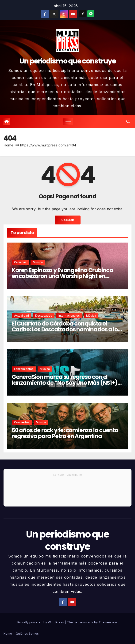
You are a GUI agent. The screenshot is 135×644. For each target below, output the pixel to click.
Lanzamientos (24, 369)
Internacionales (69, 316)
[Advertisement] (67, 492)
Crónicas (20, 262)
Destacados (44, 316)
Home (8, 145)
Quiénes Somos (27, 633)
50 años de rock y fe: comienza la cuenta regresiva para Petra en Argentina (65, 433)
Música (38, 262)
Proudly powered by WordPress (41, 622)
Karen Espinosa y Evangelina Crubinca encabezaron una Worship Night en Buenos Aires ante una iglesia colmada (63, 276)
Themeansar (108, 622)
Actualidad (21, 316)
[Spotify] (91, 14)
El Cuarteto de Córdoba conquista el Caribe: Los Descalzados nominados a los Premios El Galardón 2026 (66, 329)
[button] (128, 122)
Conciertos (22, 422)
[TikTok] (83, 14)
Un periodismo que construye (67, 61)
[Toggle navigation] (68, 122)
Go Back (68, 220)
